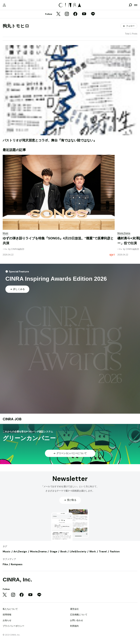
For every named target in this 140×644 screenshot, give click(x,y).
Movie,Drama (38, 551)
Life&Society (78, 551)
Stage (54, 551)
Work (93, 551)
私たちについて (10, 609)
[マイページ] (4, 5)
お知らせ (7, 620)
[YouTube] (84, 14)
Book (64, 551)
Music (7, 551)
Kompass (17, 564)
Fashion (115, 551)
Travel (103, 551)
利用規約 (74, 626)
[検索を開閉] (130, 5)
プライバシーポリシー (13, 626)
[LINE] (93, 14)
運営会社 (74, 609)
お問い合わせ (77, 620)
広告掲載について (79, 615)
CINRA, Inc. (17, 580)
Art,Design (20, 551)
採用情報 (7, 615)
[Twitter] (58, 14)
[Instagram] (67, 14)
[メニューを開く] (136, 5)
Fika (5, 564)
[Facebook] (75, 14)
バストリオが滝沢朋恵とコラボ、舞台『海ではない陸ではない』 (50, 140)
